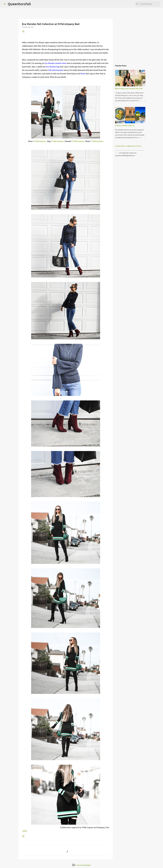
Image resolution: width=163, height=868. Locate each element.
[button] (23, 32)
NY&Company (40, 141)
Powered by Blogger (81, 865)
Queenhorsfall (19, 4)
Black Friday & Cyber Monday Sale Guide (129, 88)
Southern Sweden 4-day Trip (125, 125)
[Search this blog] (148, 4)
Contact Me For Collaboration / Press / (128, 146)
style (25, 831)
